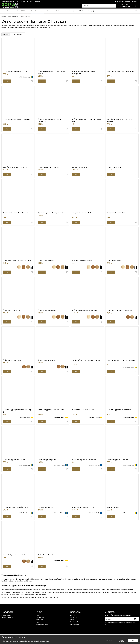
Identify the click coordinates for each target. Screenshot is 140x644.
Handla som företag (120, 1)
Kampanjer (92, 11)
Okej (133, 641)
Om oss (73, 615)
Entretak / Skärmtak (8, 11)
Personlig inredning (38, 11)
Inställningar (109, 641)
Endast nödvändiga (121, 641)
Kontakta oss (40, 617)
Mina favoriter (40, 620)
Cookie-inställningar (76, 622)
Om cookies (74, 617)
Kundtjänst (128, 1)
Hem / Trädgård (23, 11)
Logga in (38, 622)
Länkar (72, 620)
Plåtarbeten (82, 11)
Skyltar (59, 11)
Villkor (38, 615)
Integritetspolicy (75, 624)
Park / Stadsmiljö (71, 11)
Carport (50, 11)
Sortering (6, 34)
